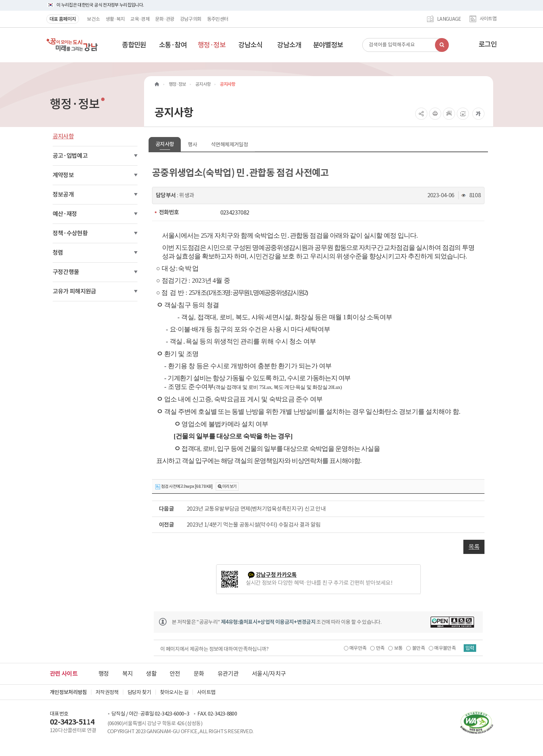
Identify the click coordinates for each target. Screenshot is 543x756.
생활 (151, 674)
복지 (128, 674)
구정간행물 (66, 272)
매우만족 (355, 648)
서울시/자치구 (269, 674)
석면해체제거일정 (229, 144)
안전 (175, 674)
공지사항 (63, 136)
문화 (199, 674)
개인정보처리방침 (68, 692)
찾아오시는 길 (174, 692)
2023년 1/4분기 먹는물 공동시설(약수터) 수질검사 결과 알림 (254, 525)
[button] (134, 45)
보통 (396, 648)
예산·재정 (65, 214)
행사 (192, 144)
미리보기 (229, 486)
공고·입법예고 (70, 156)
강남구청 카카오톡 (276, 575)
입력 (469, 648)
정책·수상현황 (70, 233)
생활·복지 (115, 19)
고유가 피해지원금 (74, 291)
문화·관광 (165, 19)
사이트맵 (488, 19)
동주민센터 (218, 19)
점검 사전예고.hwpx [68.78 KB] (184, 487)
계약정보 (63, 175)
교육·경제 (140, 19)
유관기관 (228, 674)
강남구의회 (191, 19)
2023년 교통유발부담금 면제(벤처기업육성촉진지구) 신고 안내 (256, 509)
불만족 (416, 648)
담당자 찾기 (139, 692)
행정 (104, 674)
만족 (378, 648)
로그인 (488, 44)
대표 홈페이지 (63, 19)
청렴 (58, 253)
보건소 (93, 19)
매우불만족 (443, 648)
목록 (474, 547)
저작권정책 (107, 692)
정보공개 (63, 194)
